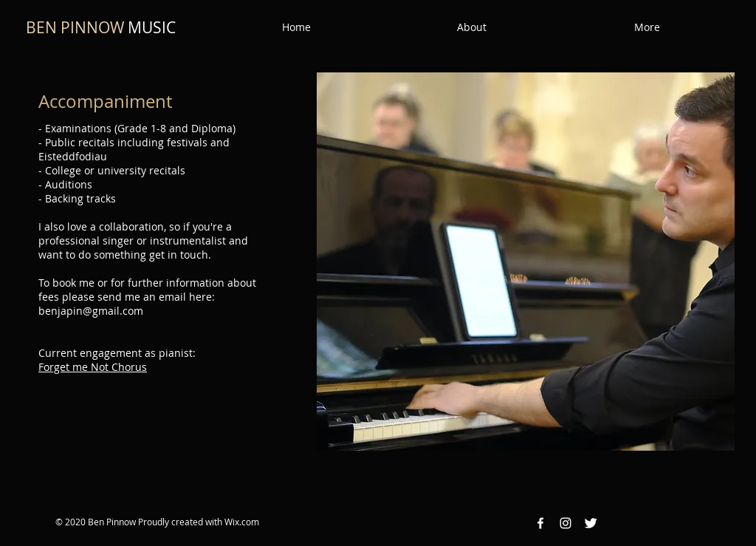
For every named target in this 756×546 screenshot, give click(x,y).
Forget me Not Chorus (93, 367)
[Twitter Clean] (591, 523)
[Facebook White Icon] (540, 523)
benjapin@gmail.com (91, 311)
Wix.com (242, 522)
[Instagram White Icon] (566, 523)
